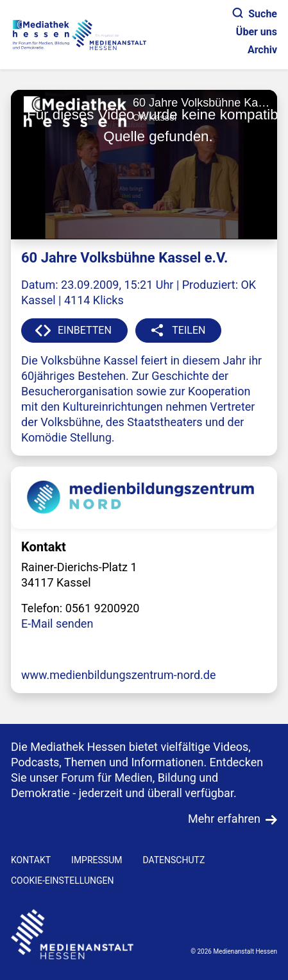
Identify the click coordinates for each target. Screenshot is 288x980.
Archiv (262, 50)
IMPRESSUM (97, 860)
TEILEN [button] (189, 330)
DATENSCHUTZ (174, 860)
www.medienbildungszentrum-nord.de (119, 675)
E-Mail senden (57, 623)
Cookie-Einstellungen (62, 881)
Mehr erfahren (224, 819)
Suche (255, 14)
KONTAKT (31, 860)
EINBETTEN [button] (85, 330)
